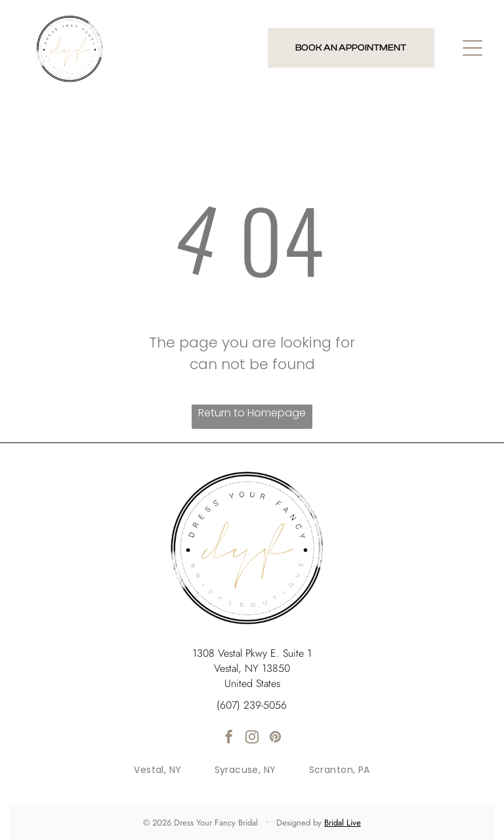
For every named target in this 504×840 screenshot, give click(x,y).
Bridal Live (343, 823)
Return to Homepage (252, 413)
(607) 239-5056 (252, 705)
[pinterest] (275, 739)
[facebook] (229, 739)
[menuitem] (157, 770)
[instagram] (252, 739)
